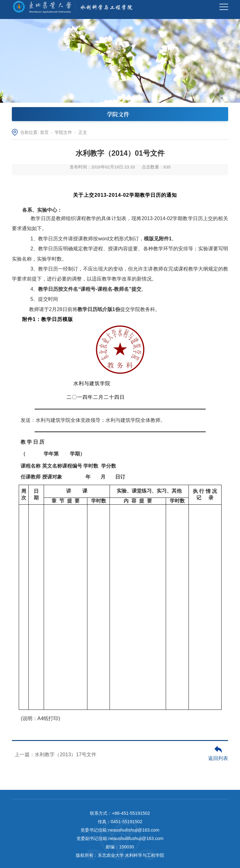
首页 (44, 132)
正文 (83, 132)
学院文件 (63, 132)
